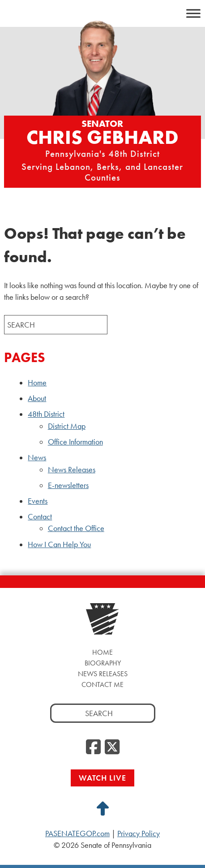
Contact (40, 517)
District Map (67, 426)
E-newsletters (68, 485)
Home (37, 383)
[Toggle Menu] (193, 13)
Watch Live (102, 778)
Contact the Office (76, 528)
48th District (46, 414)
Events (38, 501)
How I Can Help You (59, 544)
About (37, 398)
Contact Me (102, 684)
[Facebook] (93, 747)
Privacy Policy (139, 833)
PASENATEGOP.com (77, 833)
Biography (103, 663)
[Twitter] (112, 747)
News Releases (72, 470)
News (37, 458)
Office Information (75, 442)
